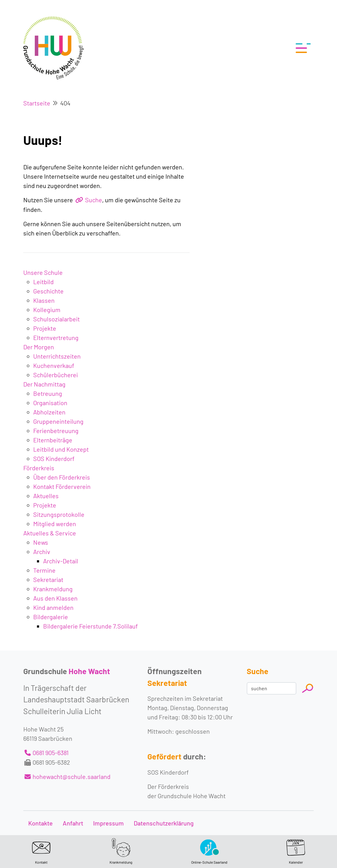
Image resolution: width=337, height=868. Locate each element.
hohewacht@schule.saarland (72, 776)
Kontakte (40, 823)
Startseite (37, 103)
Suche (94, 200)
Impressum (108, 823)
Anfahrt (73, 823)
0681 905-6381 (51, 753)
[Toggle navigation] (301, 48)
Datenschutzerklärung (164, 823)
